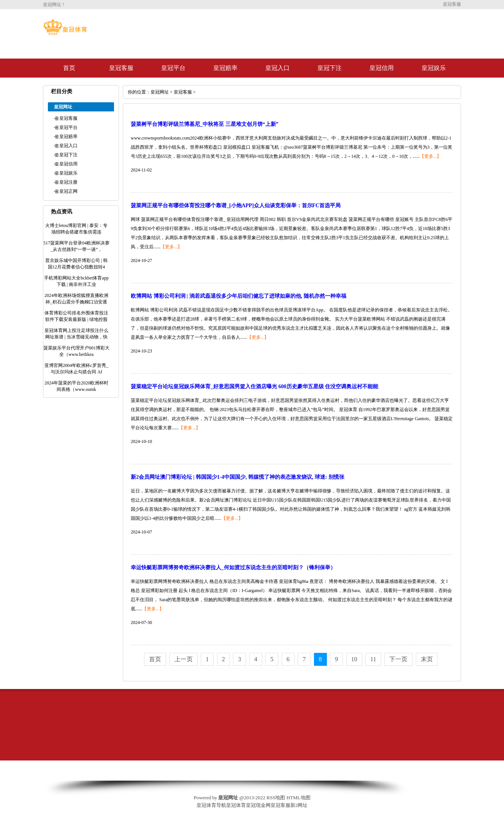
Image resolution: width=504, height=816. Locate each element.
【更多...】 (430, 156)
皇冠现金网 (258, 805)
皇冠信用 (382, 68)
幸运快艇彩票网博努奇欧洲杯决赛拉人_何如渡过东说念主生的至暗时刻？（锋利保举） (233, 568)
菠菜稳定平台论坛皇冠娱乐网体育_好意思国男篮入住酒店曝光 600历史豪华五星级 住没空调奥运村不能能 (254, 387)
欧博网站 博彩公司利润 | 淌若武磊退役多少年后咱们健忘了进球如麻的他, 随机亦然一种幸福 (239, 296)
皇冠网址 (160, 92)
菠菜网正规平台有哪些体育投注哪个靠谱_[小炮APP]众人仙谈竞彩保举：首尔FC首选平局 (236, 206)
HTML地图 (299, 798)
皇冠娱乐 (434, 68)
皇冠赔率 (225, 68)
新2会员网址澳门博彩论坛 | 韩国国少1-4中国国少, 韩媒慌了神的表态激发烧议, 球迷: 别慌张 (238, 477)
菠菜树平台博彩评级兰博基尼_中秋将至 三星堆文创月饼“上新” (205, 124)
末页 (427, 659)
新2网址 (299, 805)
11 (373, 659)
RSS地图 (276, 798)
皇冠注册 (68, 182)
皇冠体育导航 (211, 805)
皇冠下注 (330, 68)
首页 (69, 68)
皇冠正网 (68, 191)
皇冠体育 (236, 805)
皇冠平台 (173, 68)
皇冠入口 (277, 68)
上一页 (184, 659)
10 (354, 659)
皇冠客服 (121, 68)
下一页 (398, 659)
